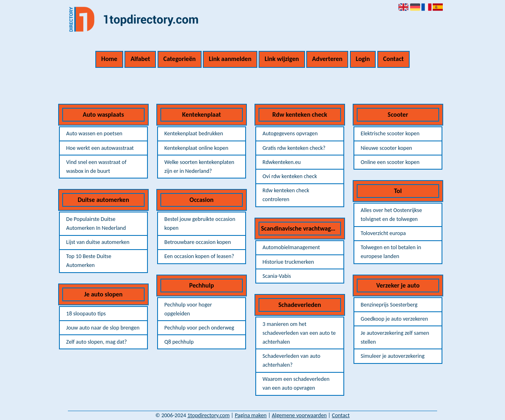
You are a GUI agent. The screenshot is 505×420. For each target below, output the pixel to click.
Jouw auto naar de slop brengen (103, 328)
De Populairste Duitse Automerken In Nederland (96, 224)
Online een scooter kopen (390, 162)
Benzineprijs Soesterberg (389, 305)
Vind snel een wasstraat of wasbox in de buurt (96, 167)
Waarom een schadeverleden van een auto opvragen (296, 383)
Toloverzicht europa (383, 233)
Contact (393, 59)
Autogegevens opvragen (290, 133)
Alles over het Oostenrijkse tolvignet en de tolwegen (391, 215)
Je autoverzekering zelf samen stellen (395, 337)
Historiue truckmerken (288, 262)
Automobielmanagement (291, 247)
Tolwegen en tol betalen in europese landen (391, 252)
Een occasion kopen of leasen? (199, 256)
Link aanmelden (230, 59)
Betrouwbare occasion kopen (198, 242)
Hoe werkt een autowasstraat (100, 148)
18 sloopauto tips (86, 314)
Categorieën (179, 59)
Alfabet (140, 59)
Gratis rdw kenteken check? (294, 148)
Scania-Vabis (277, 276)
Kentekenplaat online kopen (196, 148)
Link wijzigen (282, 59)
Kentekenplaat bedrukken (194, 133)
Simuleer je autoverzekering (393, 356)
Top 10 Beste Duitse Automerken (89, 261)
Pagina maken (251, 415)
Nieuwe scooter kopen (386, 148)
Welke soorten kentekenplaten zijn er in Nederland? (199, 167)
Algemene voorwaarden (299, 415)
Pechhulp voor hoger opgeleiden (188, 309)
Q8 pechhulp (179, 342)
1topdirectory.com (209, 415)
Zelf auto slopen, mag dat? (97, 342)
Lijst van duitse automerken (98, 242)
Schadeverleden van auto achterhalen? (291, 360)
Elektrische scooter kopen (390, 133)
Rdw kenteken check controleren (286, 195)
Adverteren (327, 59)
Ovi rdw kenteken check (290, 176)
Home (109, 59)
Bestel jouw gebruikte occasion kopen (200, 224)
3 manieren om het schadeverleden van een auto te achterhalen (299, 333)
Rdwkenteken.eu (282, 162)
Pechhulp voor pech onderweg (199, 328)
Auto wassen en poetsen (94, 133)
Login (363, 59)
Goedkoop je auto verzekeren (394, 319)
